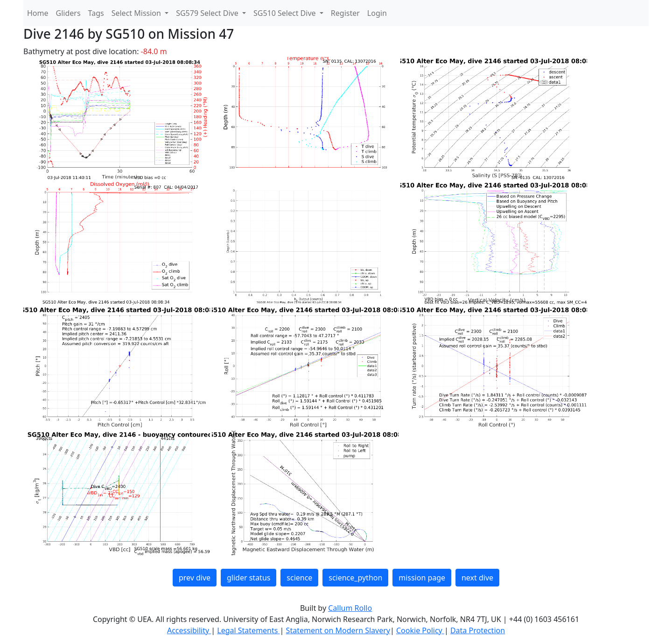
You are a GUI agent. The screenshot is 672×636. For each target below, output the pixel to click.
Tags (96, 13)
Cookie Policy (420, 630)
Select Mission (137, 13)
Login (377, 13)
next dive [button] (477, 578)
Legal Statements (248, 630)
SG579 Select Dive (208, 13)
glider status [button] (248, 578)
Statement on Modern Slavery (338, 630)
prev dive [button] (195, 578)
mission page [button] (422, 578)
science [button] (299, 578)
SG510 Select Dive (286, 13)
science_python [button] (355, 578)
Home (38, 13)
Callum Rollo (350, 608)
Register (345, 13)
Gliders (68, 13)
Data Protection (478, 630)
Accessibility (189, 630)
